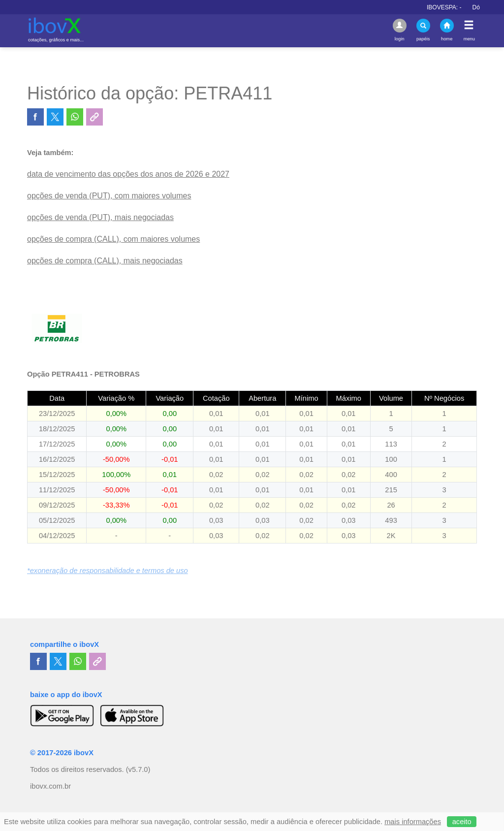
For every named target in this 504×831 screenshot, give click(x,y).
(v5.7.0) (138, 769)
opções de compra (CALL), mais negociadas (105, 261)
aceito (462, 822)
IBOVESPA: (452, 7)
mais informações (413, 822)
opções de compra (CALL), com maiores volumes (113, 239)
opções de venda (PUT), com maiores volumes (109, 196)
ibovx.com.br (50, 786)
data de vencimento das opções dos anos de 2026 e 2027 (128, 174)
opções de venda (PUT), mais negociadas (100, 217)
